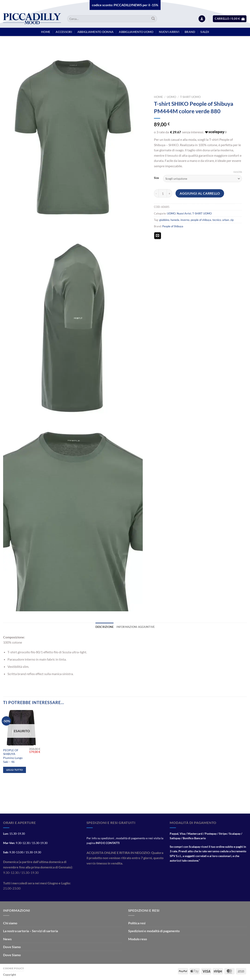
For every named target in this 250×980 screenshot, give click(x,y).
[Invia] (153, 19)
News (7, 939)
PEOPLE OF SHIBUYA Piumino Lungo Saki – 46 (13, 756)
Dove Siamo (12, 947)
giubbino (164, 220)
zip (232, 220)
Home (158, 97)
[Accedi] (202, 19)
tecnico (217, 220)
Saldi (205, 32)
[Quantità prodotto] (163, 193)
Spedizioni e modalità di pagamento (154, 931)
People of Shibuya (173, 226)
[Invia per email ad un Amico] (158, 236)
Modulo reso (138, 939)
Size (156, 178)
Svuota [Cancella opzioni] (238, 172)
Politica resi (137, 923)
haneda (175, 220)
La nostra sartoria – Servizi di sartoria (30, 931)
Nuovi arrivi (169, 32)
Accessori (64, 32)
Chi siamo (10, 923)
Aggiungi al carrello (200, 193)
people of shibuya (201, 220)
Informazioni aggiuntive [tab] (135, 627)
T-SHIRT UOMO (190, 97)
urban (226, 220)
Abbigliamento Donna (95, 32)
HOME (46, 32)
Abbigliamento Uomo (136, 32)
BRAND (190, 32)
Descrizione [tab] (105, 627)
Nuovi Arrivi (184, 213)
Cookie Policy (14, 968)
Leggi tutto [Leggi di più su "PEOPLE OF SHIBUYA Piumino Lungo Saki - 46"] (15, 770)
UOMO (171, 97)
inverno (185, 220)
